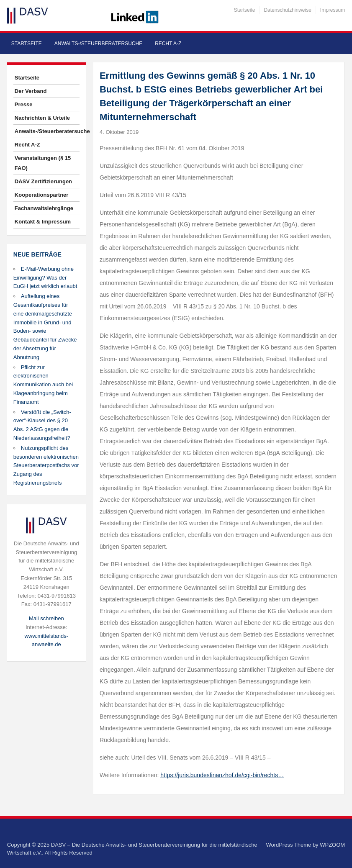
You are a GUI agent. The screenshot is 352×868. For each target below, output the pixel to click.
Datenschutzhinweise (287, 10)
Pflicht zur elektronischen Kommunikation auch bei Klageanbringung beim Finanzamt (43, 385)
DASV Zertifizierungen (43, 181)
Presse (24, 104)
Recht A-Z (168, 44)
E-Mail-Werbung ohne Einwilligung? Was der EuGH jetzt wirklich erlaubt (45, 278)
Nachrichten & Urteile (42, 118)
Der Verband (31, 91)
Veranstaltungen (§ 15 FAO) (43, 163)
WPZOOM (332, 845)
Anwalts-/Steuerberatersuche (98, 44)
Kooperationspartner (42, 195)
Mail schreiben (46, 618)
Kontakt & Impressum (43, 222)
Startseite (245, 10)
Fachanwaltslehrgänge (44, 208)
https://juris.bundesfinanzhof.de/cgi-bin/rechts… (222, 775)
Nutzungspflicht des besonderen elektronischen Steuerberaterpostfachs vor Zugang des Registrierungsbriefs (46, 465)
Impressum (333, 10)
